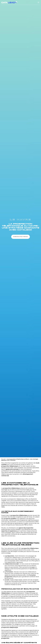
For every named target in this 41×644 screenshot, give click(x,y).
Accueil (3, 459)
